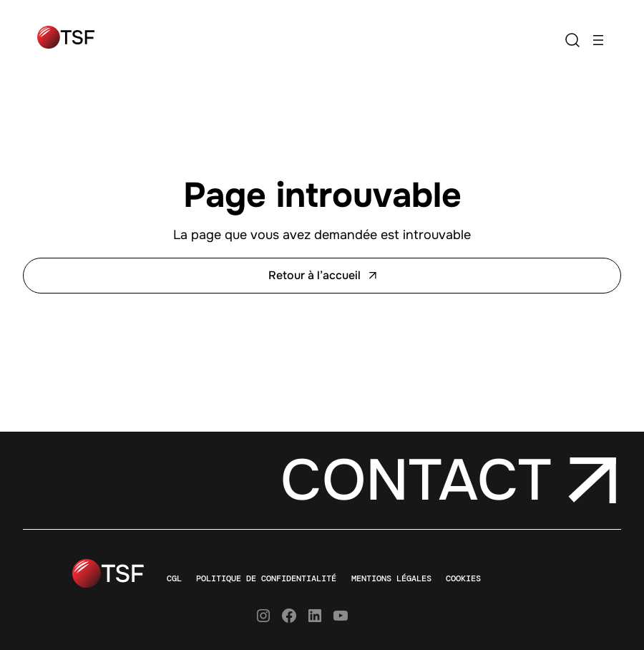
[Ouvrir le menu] (598, 40)
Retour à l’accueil (322, 275)
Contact (416, 480)
